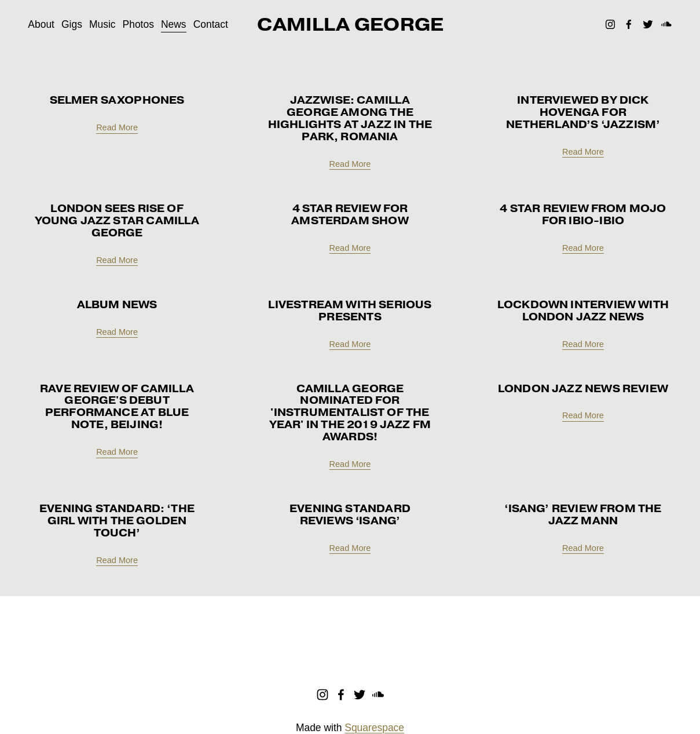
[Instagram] (610, 24)
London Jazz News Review (583, 389)
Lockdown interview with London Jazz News (583, 311)
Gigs (72, 24)
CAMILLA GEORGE (350, 24)
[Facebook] (629, 24)
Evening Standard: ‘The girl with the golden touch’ (117, 521)
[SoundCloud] (666, 24)
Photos (138, 24)
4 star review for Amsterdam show (350, 215)
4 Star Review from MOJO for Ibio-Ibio (583, 215)
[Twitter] (648, 24)
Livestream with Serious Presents (350, 311)
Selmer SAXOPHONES (117, 100)
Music (102, 24)
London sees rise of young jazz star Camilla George (117, 221)
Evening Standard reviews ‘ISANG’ (350, 515)
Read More (117, 127)
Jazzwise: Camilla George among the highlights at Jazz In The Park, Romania (350, 118)
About (41, 24)
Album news (117, 305)
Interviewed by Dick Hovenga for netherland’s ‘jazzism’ (583, 112)
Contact (211, 24)
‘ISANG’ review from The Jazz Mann (583, 515)
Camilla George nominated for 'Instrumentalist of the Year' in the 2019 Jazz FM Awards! (350, 413)
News (174, 24)
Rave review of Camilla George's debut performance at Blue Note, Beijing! (117, 407)
